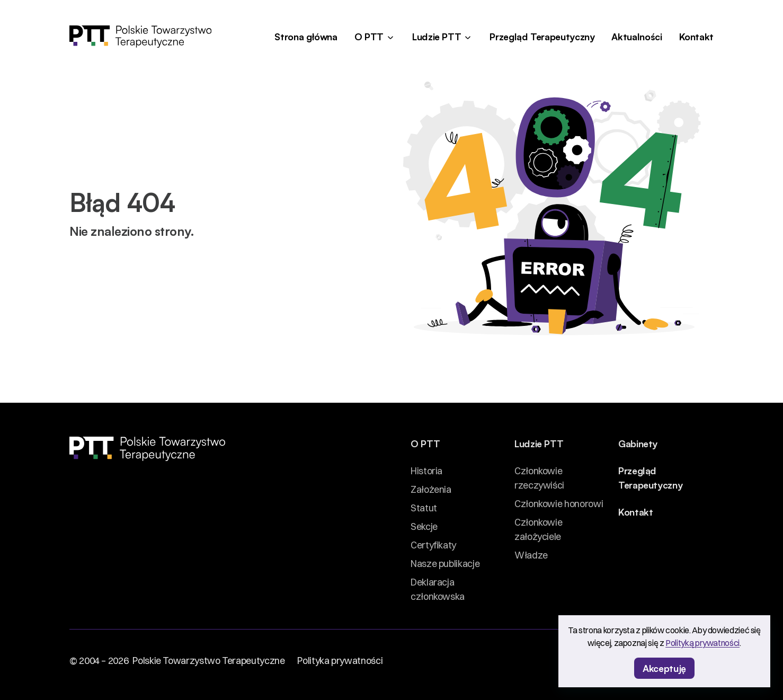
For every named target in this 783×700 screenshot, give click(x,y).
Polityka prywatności (340, 661)
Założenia (431, 489)
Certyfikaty (433, 545)
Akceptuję (664, 668)
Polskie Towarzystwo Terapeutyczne (208, 661)
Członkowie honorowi (559, 504)
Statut (424, 508)
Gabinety (638, 443)
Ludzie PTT (437, 36)
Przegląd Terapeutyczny (542, 36)
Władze (531, 555)
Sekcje (424, 526)
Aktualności (637, 36)
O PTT (369, 36)
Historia (426, 471)
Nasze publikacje (445, 564)
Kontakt (696, 36)
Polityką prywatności (702, 643)
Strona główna (306, 36)
